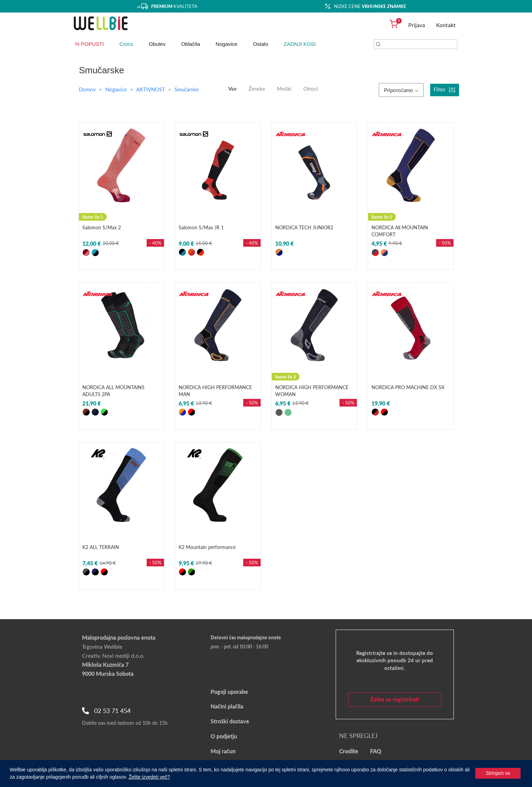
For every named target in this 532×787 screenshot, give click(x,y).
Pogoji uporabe (229, 692)
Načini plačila (227, 706)
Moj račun (223, 751)
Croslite (349, 751)
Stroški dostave (230, 721)
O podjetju (224, 736)
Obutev (157, 44)
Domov (87, 89)
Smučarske (187, 89)
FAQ (376, 751)
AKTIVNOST (151, 89)
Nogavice (227, 44)
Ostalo (260, 44)
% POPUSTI (89, 44)
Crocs (126, 44)
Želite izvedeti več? (149, 777)
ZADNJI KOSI (300, 44)
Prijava (417, 25)
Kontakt (446, 25)
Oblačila (190, 44)
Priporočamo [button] (401, 90)
